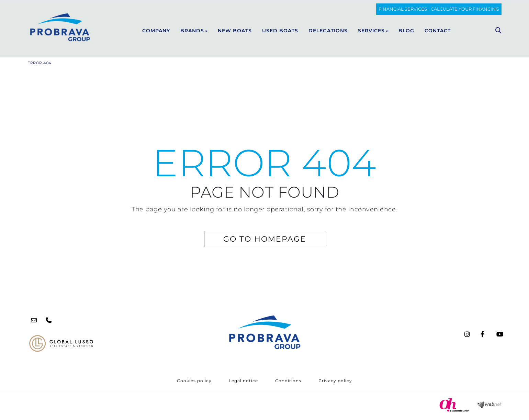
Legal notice (243, 381)
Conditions (288, 381)
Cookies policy (194, 381)
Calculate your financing (465, 9)
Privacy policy (335, 381)
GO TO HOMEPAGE (265, 239)
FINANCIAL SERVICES (403, 9)
